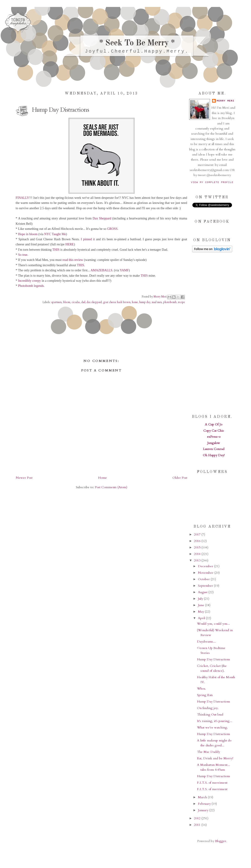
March (203, 797)
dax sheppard (94, 302)
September (206, 586)
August (203, 592)
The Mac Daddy (208, 752)
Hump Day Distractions (214, 659)
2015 (198, 547)
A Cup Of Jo (214, 424)
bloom (67, 302)
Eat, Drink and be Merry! (215, 758)
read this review (73, 260)
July (201, 599)
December (206, 566)
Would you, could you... (213, 624)
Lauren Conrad (214, 449)
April (202, 618)
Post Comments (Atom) (111, 487)
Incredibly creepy (29, 281)
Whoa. (202, 689)
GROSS (112, 229)
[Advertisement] (212, 333)
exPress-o (214, 437)
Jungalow (214, 443)
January (204, 810)
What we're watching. (212, 727)
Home (102, 478)
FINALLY (22, 198)
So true (23, 255)
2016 (198, 541)
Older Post (180, 478)
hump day (145, 302)
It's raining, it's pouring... (215, 721)
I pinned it (88, 239)
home (135, 302)
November (206, 573)
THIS (56, 250)
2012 (198, 818)
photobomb (170, 302)
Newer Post (24, 478)
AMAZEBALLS (102, 270)
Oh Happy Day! (214, 455)
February (205, 804)
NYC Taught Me (55, 234)
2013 (198, 560)
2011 (198, 825)
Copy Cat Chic (214, 431)
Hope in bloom (28, 234)
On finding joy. (208, 708)
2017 (198, 534)
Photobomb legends (31, 286)
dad (83, 302)
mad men (157, 302)
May (201, 612)
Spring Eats (205, 695)
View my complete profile (212, 182)
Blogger (221, 841)
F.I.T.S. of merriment (212, 783)
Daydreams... (206, 641)
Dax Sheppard (102, 218)
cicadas (76, 302)
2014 (198, 554)
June (202, 605)
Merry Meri (160, 297)
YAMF (124, 270)
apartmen (56, 302)
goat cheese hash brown (117, 302)
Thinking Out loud (210, 714)
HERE (70, 244)
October (204, 579)
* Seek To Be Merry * (137, 43)
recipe (181, 302)
